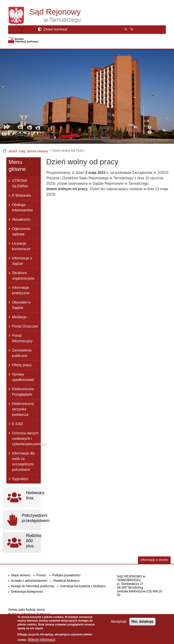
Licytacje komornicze (21, 246)
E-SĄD (18, 424)
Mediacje (19, 317)
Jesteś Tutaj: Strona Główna (28, 151)
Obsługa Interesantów (22, 207)
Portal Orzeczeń (25, 326)
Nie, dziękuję (142, 624)
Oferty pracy (22, 365)
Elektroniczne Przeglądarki (23, 392)
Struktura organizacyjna (23, 276)
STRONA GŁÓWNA (20, 183)
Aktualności (21, 219)
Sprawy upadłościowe (23, 377)
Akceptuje (119, 624)
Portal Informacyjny (22, 338)
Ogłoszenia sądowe (21, 231)
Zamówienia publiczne (22, 353)
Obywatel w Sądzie (21, 305)
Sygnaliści (20, 479)
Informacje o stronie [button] (154, 560)
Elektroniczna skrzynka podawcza (23, 409)
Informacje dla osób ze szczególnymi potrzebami (23, 461)
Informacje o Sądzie (22, 261)
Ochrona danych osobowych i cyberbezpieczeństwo (26, 439)
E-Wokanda (21, 195)
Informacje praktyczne (21, 290)
